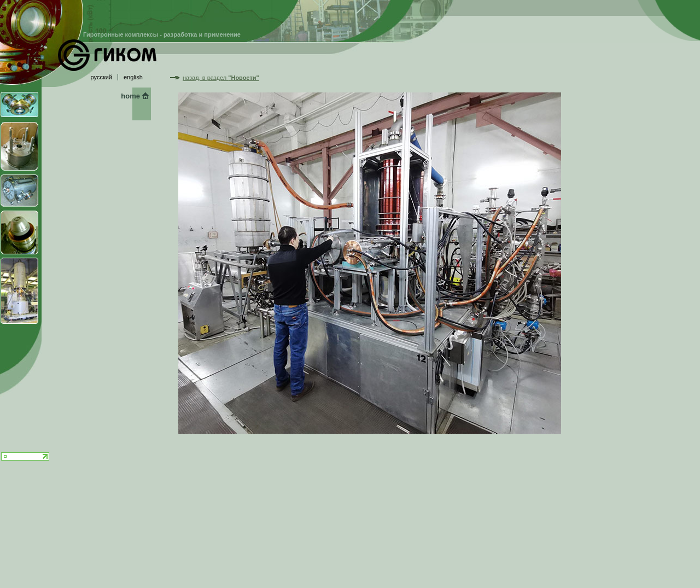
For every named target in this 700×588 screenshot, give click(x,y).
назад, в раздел (221, 78)
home (130, 96)
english (133, 77)
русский (101, 77)
